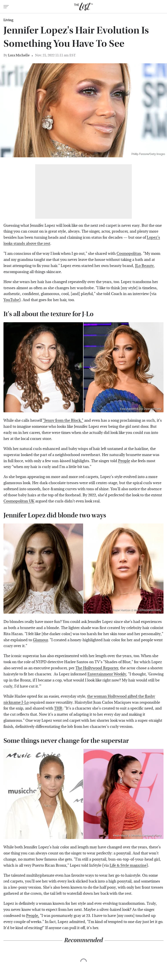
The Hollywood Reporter (97, 668)
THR (58, 708)
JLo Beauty (144, 266)
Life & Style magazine (128, 865)
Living (8, 20)
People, (33, 916)
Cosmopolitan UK (19, 501)
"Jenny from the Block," (63, 420)
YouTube (11, 300)
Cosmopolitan (129, 254)
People (124, 461)
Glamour (40, 640)
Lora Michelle (19, 55)
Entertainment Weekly (107, 674)
